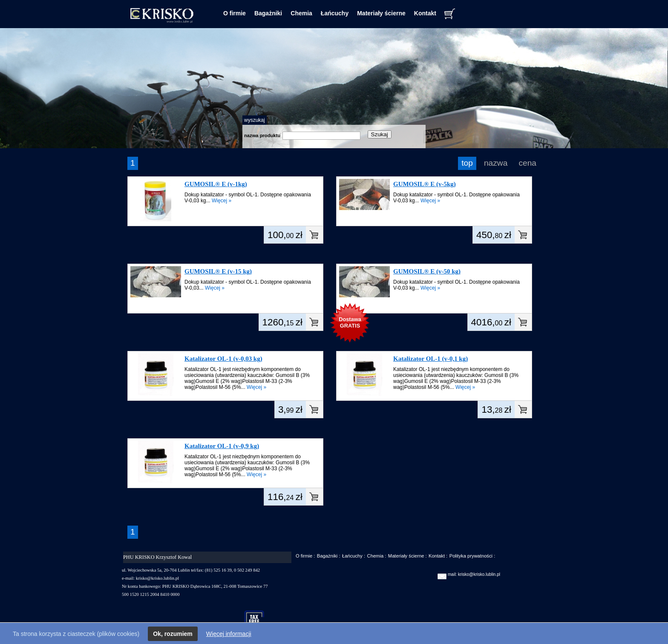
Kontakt (425, 13)
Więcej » (222, 201)
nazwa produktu (262, 135)
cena (527, 163)
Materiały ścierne (381, 13)
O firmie (235, 13)
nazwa (496, 163)
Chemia (301, 13)
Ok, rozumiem (173, 634)
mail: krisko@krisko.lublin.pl (474, 574)
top (467, 163)
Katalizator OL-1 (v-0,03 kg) (223, 359)
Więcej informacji (229, 634)
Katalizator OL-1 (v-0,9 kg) (222, 446)
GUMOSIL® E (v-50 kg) (427, 271)
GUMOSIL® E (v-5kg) (425, 184)
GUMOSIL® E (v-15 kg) (218, 271)
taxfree (258, 620)
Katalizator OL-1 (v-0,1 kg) (430, 359)
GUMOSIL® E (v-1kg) (216, 184)
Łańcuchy (335, 13)
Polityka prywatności (471, 556)
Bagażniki (268, 13)
